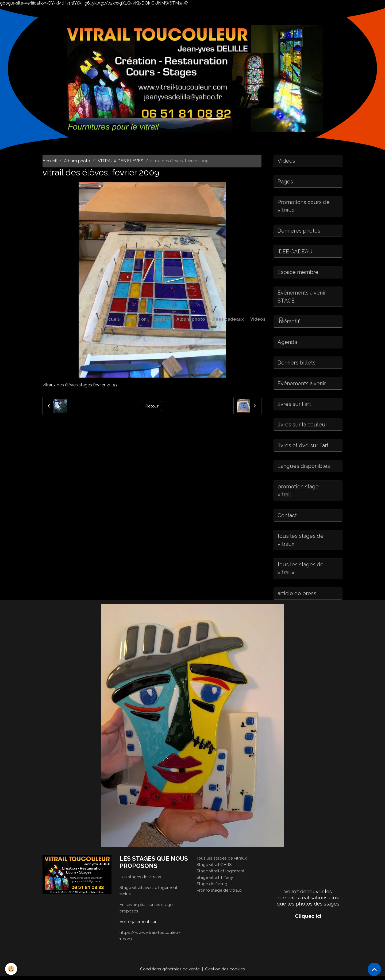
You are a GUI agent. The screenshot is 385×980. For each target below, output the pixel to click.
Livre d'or (136, 319)
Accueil (111, 319)
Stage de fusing (212, 887)
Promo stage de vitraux (220, 894)
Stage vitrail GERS (214, 868)
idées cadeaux (228, 319)
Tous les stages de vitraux (222, 862)
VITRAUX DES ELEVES (120, 161)
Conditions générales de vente (170, 972)
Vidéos (258, 319)
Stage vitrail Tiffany (215, 881)
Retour (152, 406)
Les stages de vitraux (140, 880)
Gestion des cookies (225, 972)
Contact (161, 319)
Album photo (191, 319)
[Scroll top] (374, 969)
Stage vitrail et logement (221, 874)
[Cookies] (11, 969)
